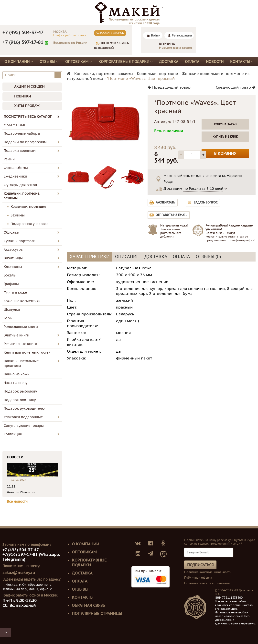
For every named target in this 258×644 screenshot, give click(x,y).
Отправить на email (171, 215)
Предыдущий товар (169, 87)
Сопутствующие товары (24, 426)
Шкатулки (12, 310)
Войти (156, 36)
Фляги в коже (15, 292)
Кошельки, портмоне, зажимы (22, 196)
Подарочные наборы (22, 134)
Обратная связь (88, 606)
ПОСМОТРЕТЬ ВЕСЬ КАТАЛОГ (32, 117)
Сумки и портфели (20, 241)
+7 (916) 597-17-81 (23, 42)
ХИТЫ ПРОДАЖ (27, 106)
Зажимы (18, 215)
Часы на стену (16, 383)
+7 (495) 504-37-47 (23, 33)
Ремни (9, 159)
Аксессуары (14, 250)
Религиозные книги (20, 344)
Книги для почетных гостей (27, 352)
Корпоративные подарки (126, 62)
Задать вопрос (206, 203)
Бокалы (10, 275)
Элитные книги (16, 335)
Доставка (169, 62)
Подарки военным (20, 151)
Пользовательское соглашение (207, 583)
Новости (215, 62)
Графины (11, 284)
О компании (19, 62)
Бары (8, 318)
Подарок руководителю (24, 409)
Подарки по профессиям (25, 142)
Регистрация (182, 36)
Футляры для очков (20, 185)
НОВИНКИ (22, 96)
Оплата (192, 62)
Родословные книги (21, 327)
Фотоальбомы (16, 168)
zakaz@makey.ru (19, 573)
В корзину (225, 154)
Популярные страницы (97, 614)
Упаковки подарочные (23, 417)
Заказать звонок (110, 33)
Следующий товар (236, 87)
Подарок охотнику (20, 400)
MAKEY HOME (15, 125)
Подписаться (200, 565)
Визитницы (13, 258)
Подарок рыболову (20, 391)
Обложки (11, 233)
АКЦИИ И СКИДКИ (29, 87)
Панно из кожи (17, 374)
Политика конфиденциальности (208, 572)
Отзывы (49, 62)
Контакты (242, 62)
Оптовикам (79, 62)
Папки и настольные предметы (21, 363)
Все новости (17, 502)
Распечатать (165, 203)
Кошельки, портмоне (28, 207)
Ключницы (13, 267)
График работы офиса (70, 35)
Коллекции (13, 434)
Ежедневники (15, 176)
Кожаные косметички (22, 301)
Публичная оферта (198, 578)
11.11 (11, 486)
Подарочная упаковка (30, 224)
